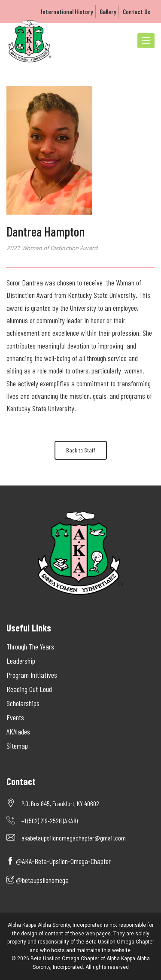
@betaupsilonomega (38, 880)
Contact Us (137, 12)
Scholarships (23, 703)
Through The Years (30, 646)
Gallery (108, 12)
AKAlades (18, 731)
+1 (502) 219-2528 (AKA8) (50, 821)
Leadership (21, 661)
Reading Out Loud (29, 689)
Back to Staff (81, 450)
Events (15, 717)
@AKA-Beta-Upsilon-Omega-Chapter (59, 861)
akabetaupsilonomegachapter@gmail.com (74, 838)
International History (67, 12)
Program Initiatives (32, 675)
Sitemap (17, 746)
